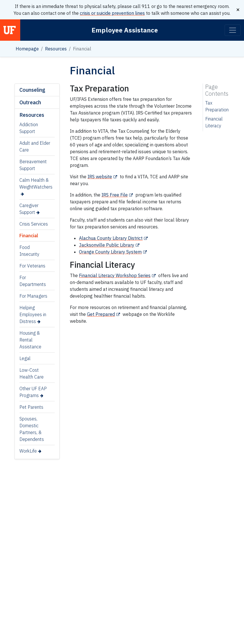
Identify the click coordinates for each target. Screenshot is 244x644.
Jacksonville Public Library (107, 245)
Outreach (30, 102)
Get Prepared (101, 314)
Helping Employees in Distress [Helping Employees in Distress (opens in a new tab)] (33, 314)
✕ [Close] (238, 10)
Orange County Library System (110, 252)
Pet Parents (31, 407)
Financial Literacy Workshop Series (115, 275)
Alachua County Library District (111, 238)
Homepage (27, 49)
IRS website (100, 177)
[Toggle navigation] (233, 30)
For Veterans (32, 266)
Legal (25, 358)
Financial (29, 236)
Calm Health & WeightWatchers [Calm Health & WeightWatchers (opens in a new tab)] (36, 183)
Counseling (32, 90)
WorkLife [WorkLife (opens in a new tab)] (28, 451)
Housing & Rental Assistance (30, 340)
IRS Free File (115, 195)
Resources (56, 49)
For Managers (33, 296)
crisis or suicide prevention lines (112, 13)
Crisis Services (34, 224)
